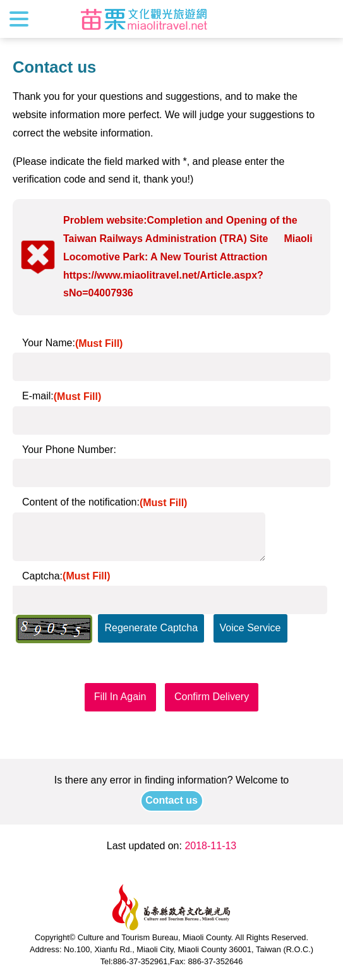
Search (322, 19)
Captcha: (66, 576)
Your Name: (72, 343)
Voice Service (250, 628)
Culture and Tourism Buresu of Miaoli (144, 19)
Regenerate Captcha (151, 628)
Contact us (171, 800)
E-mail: (62, 396)
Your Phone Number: (69, 450)
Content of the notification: (105, 502)
